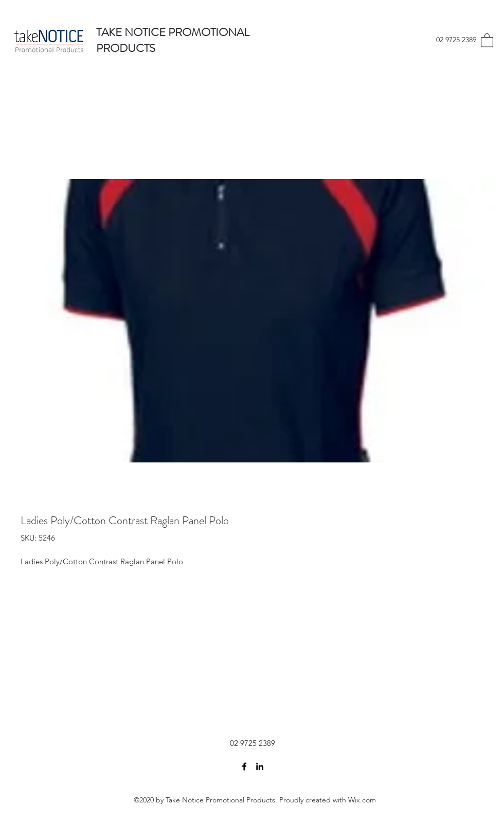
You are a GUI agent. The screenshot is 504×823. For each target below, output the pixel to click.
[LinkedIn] (260, 766)
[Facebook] (244, 766)
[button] (487, 40)
